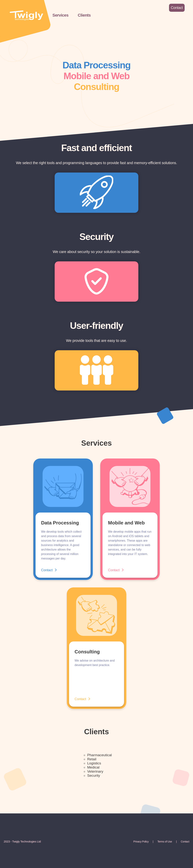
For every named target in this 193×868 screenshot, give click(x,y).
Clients (84, 15)
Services (60, 15)
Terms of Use (165, 842)
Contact (185, 842)
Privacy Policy (141, 842)
